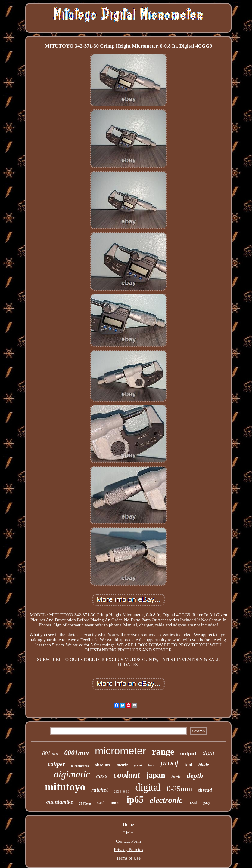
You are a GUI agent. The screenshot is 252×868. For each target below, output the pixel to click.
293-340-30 (121, 791)
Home (128, 824)
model (115, 803)
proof (170, 763)
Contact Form (128, 841)
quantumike (60, 802)
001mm (50, 753)
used (100, 803)
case (102, 776)
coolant (127, 775)
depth (195, 776)
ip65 (135, 800)
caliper (56, 764)
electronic (166, 800)
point (138, 765)
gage (207, 803)
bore (151, 765)
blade (204, 765)
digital (148, 787)
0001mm (76, 753)
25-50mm (85, 803)
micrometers (80, 766)
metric (122, 765)
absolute (103, 765)
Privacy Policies (128, 850)
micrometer (120, 751)
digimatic (72, 774)
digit (208, 753)
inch (176, 777)
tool (188, 765)
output (188, 753)
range (163, 751)
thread (205, 790)
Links (128, 833)
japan (156, 775)
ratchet (100, 790)
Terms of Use (128, 858)
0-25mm (180, 789)
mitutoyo (65, 787)
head (193, 802)
